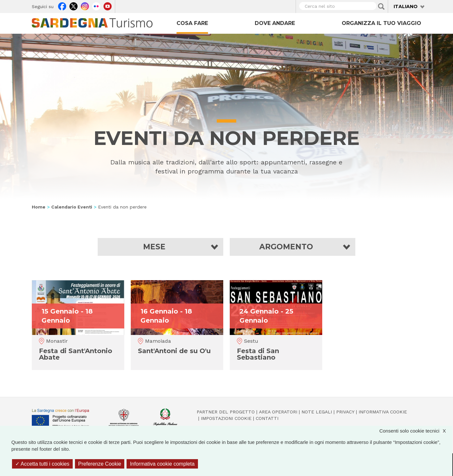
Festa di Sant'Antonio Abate (76, 354)
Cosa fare (192, 23)
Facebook (62, 6)
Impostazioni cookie (226, 418)
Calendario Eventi (72, 207)
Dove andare (275, 23)
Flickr (96, 6)
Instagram (85, 6)
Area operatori (278, 412)
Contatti (267, 418)
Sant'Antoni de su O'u (174, 351)
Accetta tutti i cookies (42, 464)
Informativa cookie (383, 412)
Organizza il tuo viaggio (381, 23)
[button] (160, 247)
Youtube (108, 6)
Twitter (73, 6)
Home (39, 207)
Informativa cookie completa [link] (162, 464)
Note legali (317, 412)
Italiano (406, 6)
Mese (154, 247)
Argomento (286, 247)
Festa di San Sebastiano (258, 354)
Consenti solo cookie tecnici (416, 431)
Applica (381, 6)
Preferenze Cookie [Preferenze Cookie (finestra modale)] (100, 464)
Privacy (345, 412)
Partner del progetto (226, 412)
